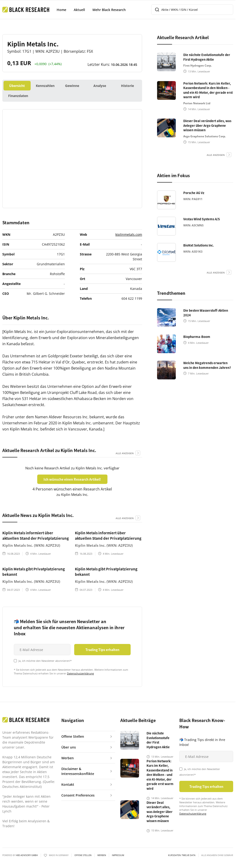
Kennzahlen (45, 86)
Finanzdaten (18, 96)
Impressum (118, 855)
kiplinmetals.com (129, 234)
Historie (127, 86)
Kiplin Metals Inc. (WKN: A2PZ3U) (31, 545)
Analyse (100, 86)
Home (61, 10)
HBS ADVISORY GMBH (27, 855)
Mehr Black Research (109, 10)
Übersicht (17, 86)
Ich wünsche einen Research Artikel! (72, 479)
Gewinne (72, 86)
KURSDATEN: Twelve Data (182, 855)
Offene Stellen (83, 855)
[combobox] (192, 10)
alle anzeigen (125, 453)
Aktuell (79, 10)
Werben (102, 855)
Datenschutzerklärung (80, 673)
